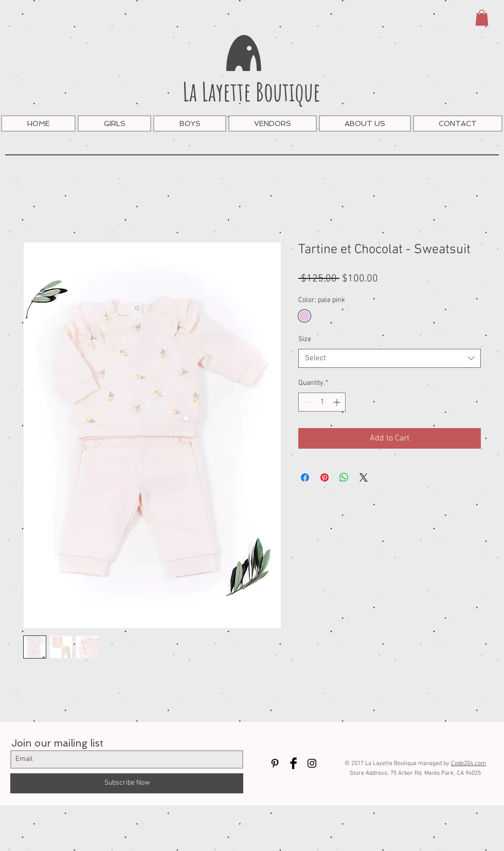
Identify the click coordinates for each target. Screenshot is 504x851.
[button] (482, 18)
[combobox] (390, 359)
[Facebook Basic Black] (293, 763)
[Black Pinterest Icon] (275, 763)
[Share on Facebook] (305, 477)
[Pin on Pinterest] (325, 477)
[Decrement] (306, 402)
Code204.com (469, 764)
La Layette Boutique (251, 91)
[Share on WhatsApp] (344, 477)
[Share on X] (364, 477)
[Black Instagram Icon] (312, 763)
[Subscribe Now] (127, 783)
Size (305, 339)
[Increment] (338, 402)
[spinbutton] (322, 402)
